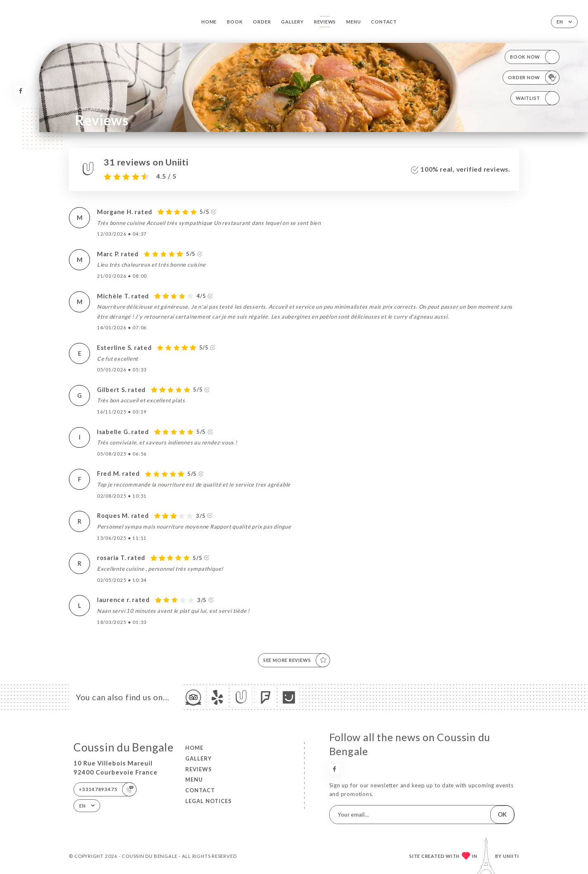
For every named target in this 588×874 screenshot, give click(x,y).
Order (262, 22)
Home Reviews (95, 109)
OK (502, 814)
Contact (384, 22)
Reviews (325, 22)
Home (209, 22)
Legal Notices (209, 801)
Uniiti (511, 856)
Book (235, 22)
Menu (353, 22)
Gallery (292, 22)
